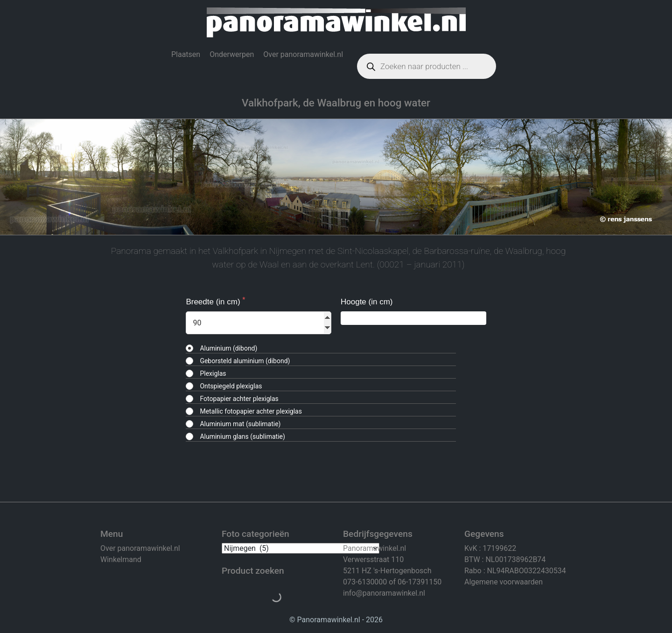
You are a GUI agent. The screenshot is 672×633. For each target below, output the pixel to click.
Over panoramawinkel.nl (303, 54)
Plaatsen (186, 54)
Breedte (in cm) (214, 302)
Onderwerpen (232, 54)
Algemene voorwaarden (504, 582)
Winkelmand (121, 559)
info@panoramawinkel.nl (384, 593)
